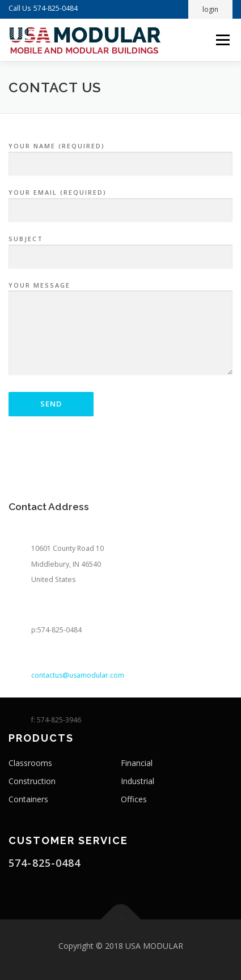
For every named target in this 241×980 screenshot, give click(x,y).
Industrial (138, 781)
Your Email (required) (120, 207)
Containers (28, 799)
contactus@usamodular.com (78, 702)
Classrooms (30, 763)
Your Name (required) (120, 160)
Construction (32, 781)
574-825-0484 (56, 8)
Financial (137, 763)
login (210, 9)
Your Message (120, 334)
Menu (222, 40)
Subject (120, 253)
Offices (134, 799)
